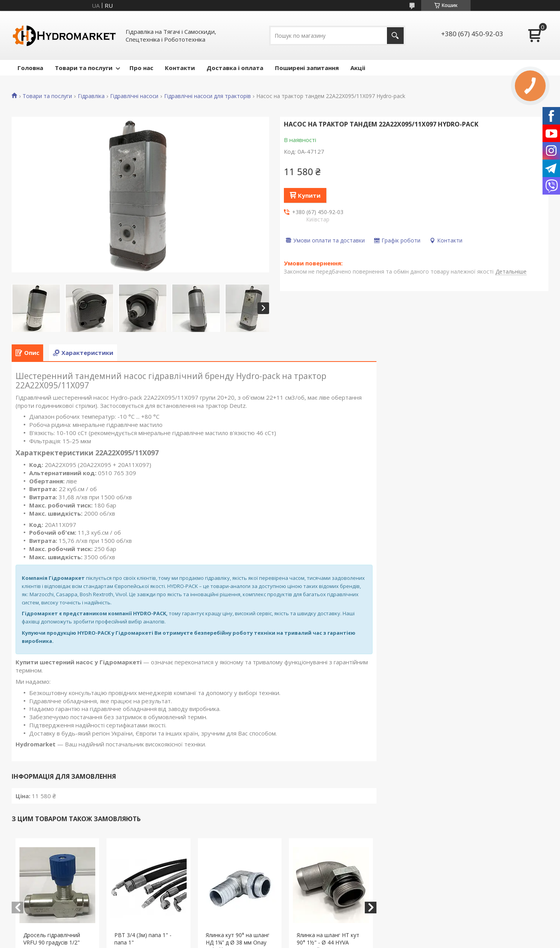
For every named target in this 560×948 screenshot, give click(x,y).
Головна (30, 68)
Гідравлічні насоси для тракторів (207, 96)
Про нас (141, 68)
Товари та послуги (84, 68)
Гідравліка (91, 96)
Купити (309, 195)
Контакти (180, 68)
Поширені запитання (307, 68)
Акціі (358, 68)
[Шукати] (395, 36)
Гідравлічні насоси (134, 96)
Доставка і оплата (235, 68)
